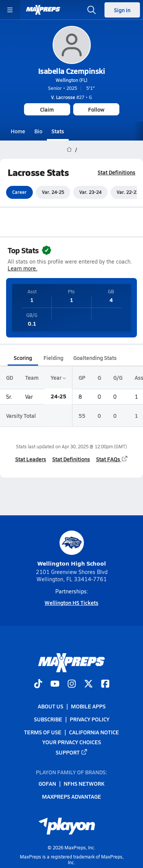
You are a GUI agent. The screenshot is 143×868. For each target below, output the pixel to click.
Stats (58, 131)
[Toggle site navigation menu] (10, 10)
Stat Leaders (31, 459)
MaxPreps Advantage (71, 796)
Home (18, 131)
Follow (96, 109)
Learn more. (22, 269)
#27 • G (71, 97)
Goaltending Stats (95, 358)
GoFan (47, 783)
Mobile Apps (88, 706)
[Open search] (92, 10)
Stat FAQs (112, 459)
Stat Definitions (116, 172)
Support (72, 752)
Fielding (53, 358)
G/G (118, 378)
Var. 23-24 (90, 192)
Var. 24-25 (53, 192)
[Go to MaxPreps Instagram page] (72, 684)
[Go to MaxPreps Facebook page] (105, 684)
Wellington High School (72, 549)
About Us (51, 706)
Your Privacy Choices (72, 742)
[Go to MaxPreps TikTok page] (38, 684)
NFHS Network (84, 783)
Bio (38, 131)
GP (82, 378)
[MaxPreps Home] (43, 10)
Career (19, 192)
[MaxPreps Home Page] (69, 150)
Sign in (122, 10)
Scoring (23, 358)
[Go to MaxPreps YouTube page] (55, 684)
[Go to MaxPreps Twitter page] (88, 684)
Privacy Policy (90, 719)
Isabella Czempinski (72, 71)
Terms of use (43, 732)
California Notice (94, 732)
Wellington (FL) (71, 80)
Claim (47, 109)
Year (58, 378)
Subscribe (48, 719)
